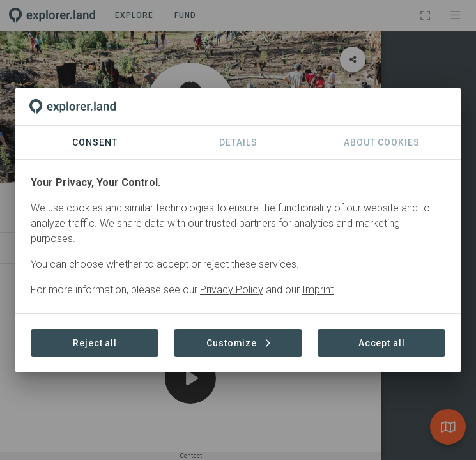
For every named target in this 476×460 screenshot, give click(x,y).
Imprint (318, 290)
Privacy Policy (232, 290)
